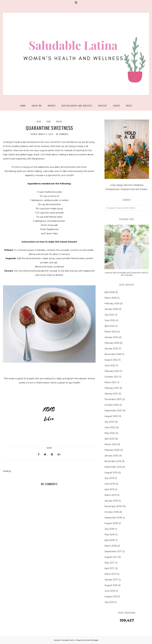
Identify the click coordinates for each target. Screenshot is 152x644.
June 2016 (110, 591)
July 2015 (109, 602)
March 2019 (111, 495)
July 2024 (109, 315)
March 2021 (110, 382)
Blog (39, 121)
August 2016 (111, 585)
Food (49, 121)
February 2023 (112, 343)
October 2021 (111, 377)
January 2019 (111, 501)
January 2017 (111, 580)
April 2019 (109, 489)
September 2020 (113, 411)
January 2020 (111, 456)
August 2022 (111, 360)
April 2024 (110, 326)
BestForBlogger (92, 640)
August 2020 (111, 416)
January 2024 (111, 337)
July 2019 (109, 478)
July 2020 (109, 422)
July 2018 (109, 529)
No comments (62, 134)
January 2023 (111, 349)
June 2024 (110, 320)
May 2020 (110, 433)
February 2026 (112, 303)
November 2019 (113, 461)
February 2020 (112, 450)
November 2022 (113, 354)
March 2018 (111, 546)
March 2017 (111, 574)
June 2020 (110, 427)
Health (59, 121)
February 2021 (112, 388)
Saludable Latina (69, 640)
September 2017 (113, 551)
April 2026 (110, 292)
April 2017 (109, 568)
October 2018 (112, 512)
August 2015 (111, 597)
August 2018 (111, 523)
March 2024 (111, 332)
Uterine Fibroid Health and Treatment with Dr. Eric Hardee (127, 274)
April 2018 (110, 540)
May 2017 (109, 563)
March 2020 (111, 444)
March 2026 (111, 298)
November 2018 (113, 506)
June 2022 (110, 365)
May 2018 (110, 535)
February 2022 (112, 371)
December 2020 (113, 399)
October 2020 (112, 405)
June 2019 (110, 484)
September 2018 (113, 518)
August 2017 (111, 557)
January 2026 (111, 309)
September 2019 (113, 467)
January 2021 (111, 394)
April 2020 (110, 439)
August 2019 (111, 473)
